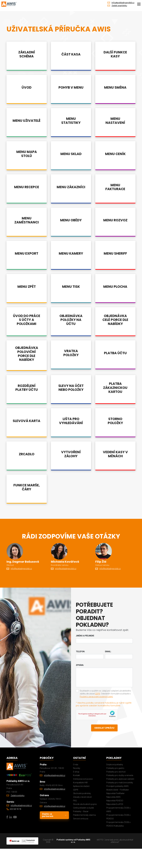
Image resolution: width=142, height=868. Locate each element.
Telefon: (80, 671)
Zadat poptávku (119, 6)
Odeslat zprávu (104, 747)
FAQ (75, 820)
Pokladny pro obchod (116, 791)
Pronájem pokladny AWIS (117, 805)
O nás (76, 784)
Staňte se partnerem (54, 834)
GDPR (98, 713)
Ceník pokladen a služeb (83, 827)
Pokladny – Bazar (81, 831)
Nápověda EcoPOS (115, 823)
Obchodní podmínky (82, 813)
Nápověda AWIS (113, 816)
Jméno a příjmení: (85, 655)
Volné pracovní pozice (83, 798)
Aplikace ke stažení (81, 805)
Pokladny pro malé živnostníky (120, 802)
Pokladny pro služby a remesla (120, 795)
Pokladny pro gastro (115, 787)
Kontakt (76, 795)
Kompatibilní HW (80, 802)
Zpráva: (80, 684)
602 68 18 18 (15, 828)
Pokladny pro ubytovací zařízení (120, 798)
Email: (108, 671)
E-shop (76, 791)
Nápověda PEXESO (115, 820)
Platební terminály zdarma (84, 834)
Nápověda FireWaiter (115, 813)
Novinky (77, 787)
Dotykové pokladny (115, 784)
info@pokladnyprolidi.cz (123, 3)
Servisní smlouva (81, 838)
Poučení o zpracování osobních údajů (96, 716)
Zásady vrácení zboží (82, 816)
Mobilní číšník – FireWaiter (118, 809)
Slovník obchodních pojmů (85, 823)
